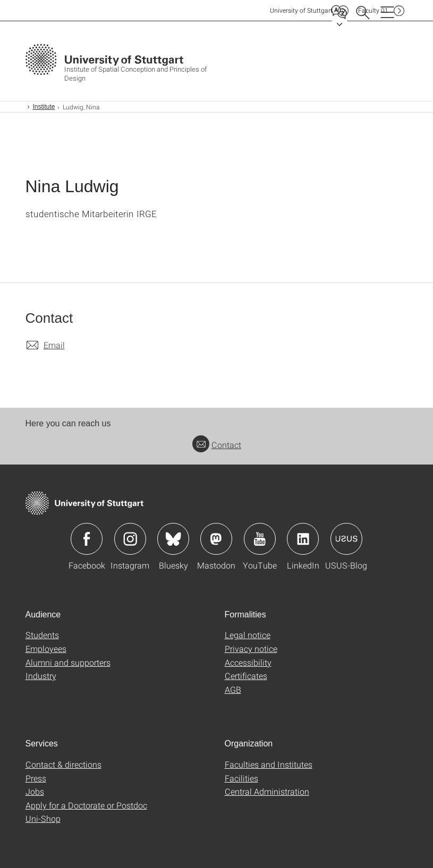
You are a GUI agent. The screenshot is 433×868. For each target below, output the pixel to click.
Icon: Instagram (130, 539)
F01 (373, 10)
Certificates (246, 676)
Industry (41, 676)
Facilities (241, 778)
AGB (233, 689)
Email (54, 345)
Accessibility (248, 662)
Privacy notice (251, 648)
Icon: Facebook (87, 539)
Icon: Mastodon (216, 539)
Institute (44, 107)
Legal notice (248, 635)
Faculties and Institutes (269, 764)
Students (42, 635)
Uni (301, 10)
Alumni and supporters (68, 662)
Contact (217, 445)
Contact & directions (63, 764)
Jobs (35, 791)
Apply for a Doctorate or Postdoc (86, 805)
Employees (46, 648)
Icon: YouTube (260, 539)
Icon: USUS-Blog (346, 539)
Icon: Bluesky (173, 539)
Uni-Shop (43, 818)
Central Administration (267, 791)
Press (36, 778)
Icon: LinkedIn (303, 539)
